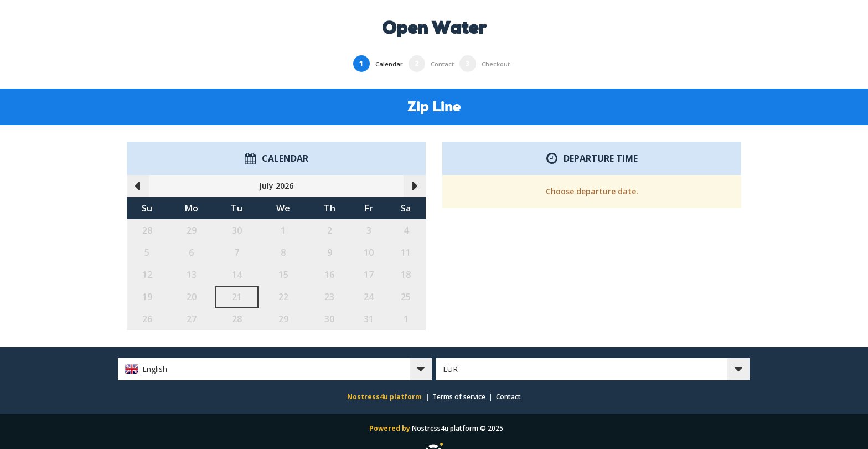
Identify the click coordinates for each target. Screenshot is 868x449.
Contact (508, 397)
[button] (275, 369)
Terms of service (459, 397)
